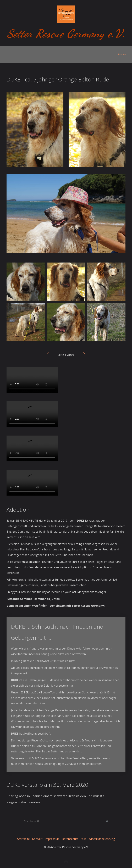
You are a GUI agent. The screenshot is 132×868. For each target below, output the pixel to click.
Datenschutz (70, 839)
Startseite (23, 839)
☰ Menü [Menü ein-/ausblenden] (123, 54)
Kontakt (37, 839)
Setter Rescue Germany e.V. (66, 34)
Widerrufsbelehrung (102, 839)
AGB (83, 839)
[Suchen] (107, 821)
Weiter (84, 354)
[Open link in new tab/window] (66, 214)
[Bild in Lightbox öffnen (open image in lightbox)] (35, 130)
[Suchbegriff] (66, 821)
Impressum (52, 839)
